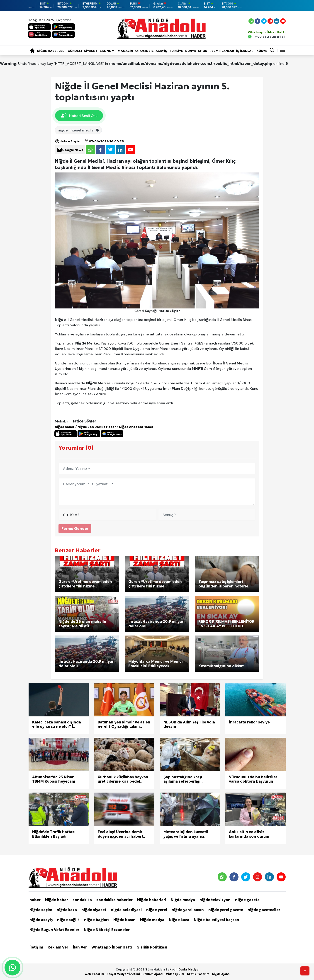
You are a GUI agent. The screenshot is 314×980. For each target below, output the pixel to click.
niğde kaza (67, 910)
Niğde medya (183, 900)
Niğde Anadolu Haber (136, 427)
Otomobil (144, 51)
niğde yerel (157, 910)
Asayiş (161, 51)
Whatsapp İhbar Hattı (112, 947)
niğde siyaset (94, 910)
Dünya (191, 51)
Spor (203, 51)
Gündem (75, 51)
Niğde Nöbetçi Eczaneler (107, 930)
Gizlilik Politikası (152, 947)
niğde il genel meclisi (79, 130)
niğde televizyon (215, 900)
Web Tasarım (94, 974)
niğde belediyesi (126, 910)
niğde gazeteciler (264, 910)
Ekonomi (108, 51)
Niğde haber (65, 427)
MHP (196, 369)
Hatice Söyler (68, 141)
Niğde (60, 320)
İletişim (36, 947)
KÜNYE (262, 51)
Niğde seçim (41, 910)
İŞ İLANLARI (245, 51)
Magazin (125, 51)
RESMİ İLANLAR (222, 51)
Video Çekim (175, 974)
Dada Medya (189, 969)
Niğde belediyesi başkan (217, 920)
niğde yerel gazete (226, 910)
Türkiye (176, 51)
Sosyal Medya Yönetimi (123, 974)
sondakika (82, 900)
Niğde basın (124, 920)
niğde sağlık (68, 920)
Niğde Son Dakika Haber (97, 427)
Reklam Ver (58, 947)
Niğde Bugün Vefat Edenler (54, 930)
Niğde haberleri (51, 51)
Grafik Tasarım (198, 974)
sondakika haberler (114, 900)
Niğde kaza (179, 920)
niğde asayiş (41, 920)
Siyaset (91, 51)
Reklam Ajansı (153, 974)
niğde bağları (96, 920)
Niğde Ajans (221, 974)
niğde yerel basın (188, 910)
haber (35, 900)
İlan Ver (80, 947)
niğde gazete (247, 900)
